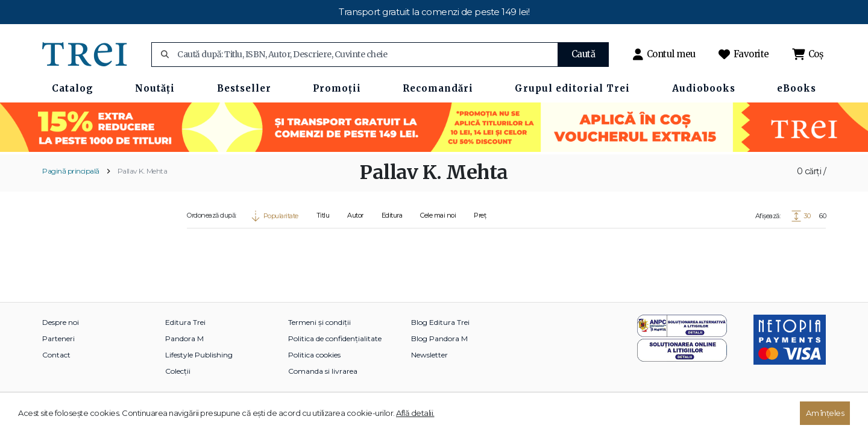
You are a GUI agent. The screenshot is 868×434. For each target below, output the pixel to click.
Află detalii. (415, 413)
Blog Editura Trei (440, 322)
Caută (583, 54)
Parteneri (58, 338)
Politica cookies (314, 355)
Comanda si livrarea (323, 371)
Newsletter (429, 355)
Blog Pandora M (439, 338)
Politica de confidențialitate (335, 338)
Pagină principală (71, 171)
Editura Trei (185, 322)
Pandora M (184, 338)
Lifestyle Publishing (199, 355)
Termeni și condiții (319, 322)
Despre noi (61, 322)
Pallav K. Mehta (143, 171)
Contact (56, 355)
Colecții (178, 371)
